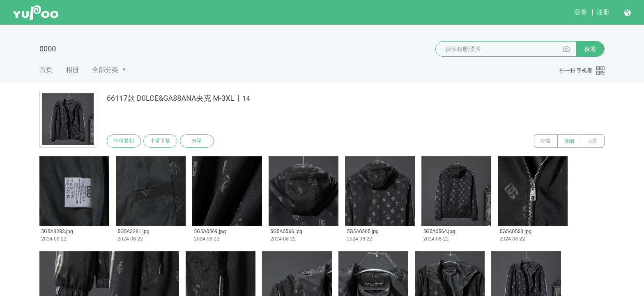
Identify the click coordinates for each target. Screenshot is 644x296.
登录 (580, 12)
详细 (569, 141)
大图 (593, 141)
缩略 (546, 141)
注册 (603, 12)
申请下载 (161, 141)
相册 (72, 70)
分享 (198, 141)
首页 (46, 70)
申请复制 (124, 141)
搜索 (590, 49)
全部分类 (105, 70)
